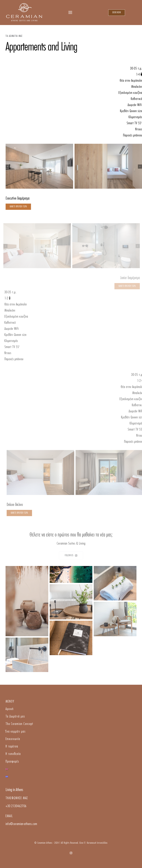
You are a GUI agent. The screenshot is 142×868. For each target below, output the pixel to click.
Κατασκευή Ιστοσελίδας (97, 843)
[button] (8, 167)
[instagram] (71, 853)
